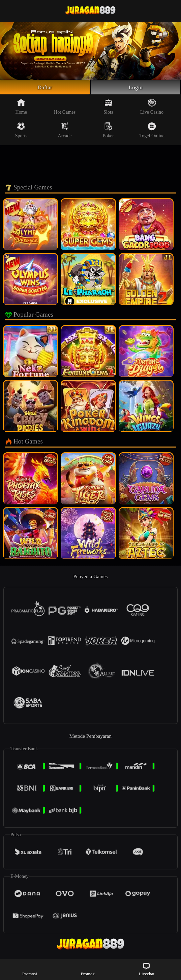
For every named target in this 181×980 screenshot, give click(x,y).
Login (136, 88)
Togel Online (152, 131)
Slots (108, 108)
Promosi (30, 969)
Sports (21, 131)
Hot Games (65, 108)
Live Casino (152, 108)
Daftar (45, 88)
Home (21, 108)
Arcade (65, 131)
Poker (108, 131)
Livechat (147, 969)
